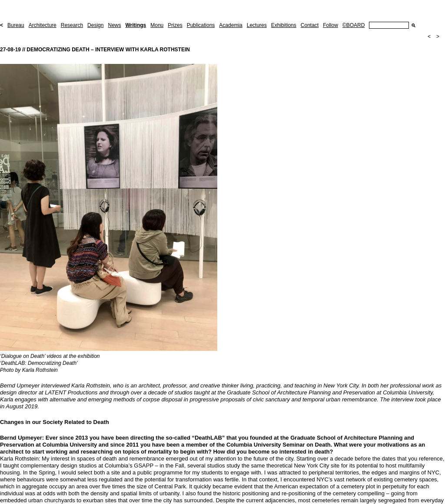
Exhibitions (284, 25)
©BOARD (354, 25)
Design (95, 25)
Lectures (257, 25)
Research (72, 25)
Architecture (43, 25)
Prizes (175, 25)
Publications (201, 25)
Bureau (16, 25)
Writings (136, 25)
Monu (157, 25)
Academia (231, 25)
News (114, 25)
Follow (330, 25)
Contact (310, 25)
